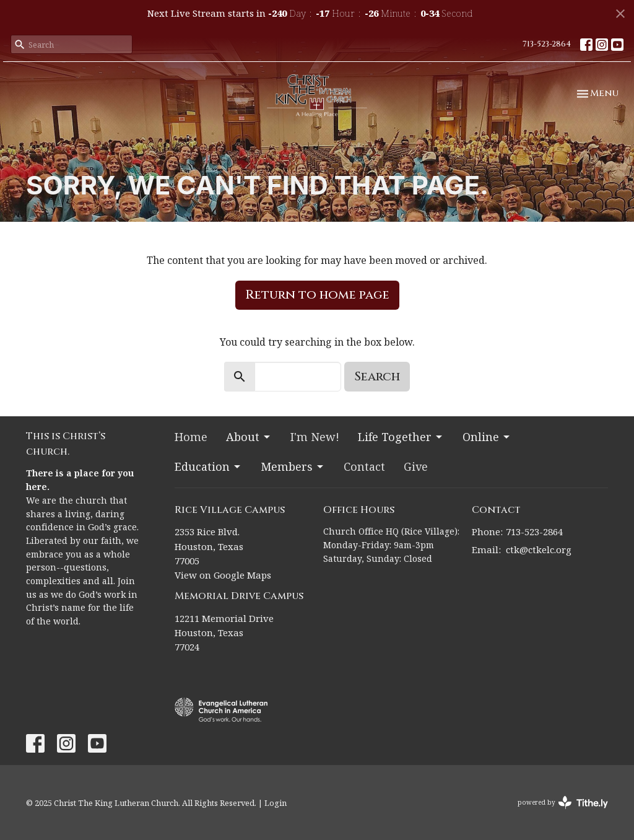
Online (487, 437)
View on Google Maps (223, 575)
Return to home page (317, 295)
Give (416, 466)
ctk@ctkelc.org (539, 549)
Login (276, 803)
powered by (563, 803)
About (249, 437)
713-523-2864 (547, 44)
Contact (364, 466)
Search (377, 376)
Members (293, 466)
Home (191, 437)
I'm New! (315, 437)
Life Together (401, 437)
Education (208, 466)
